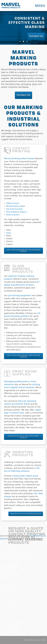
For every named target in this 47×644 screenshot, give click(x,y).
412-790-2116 (12, 564)
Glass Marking (12, 626)
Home (6, 590)
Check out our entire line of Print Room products (23, 437)
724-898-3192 (13, 567)
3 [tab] (27, 42)
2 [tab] (23, 42)
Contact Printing (21, 150)
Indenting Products (23, 454)
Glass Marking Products (23, 269)
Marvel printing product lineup (19, 158)
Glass (9, 233)
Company (8, 595)
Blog (5, 611)
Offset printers (13, 203)
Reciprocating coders (16, 206)
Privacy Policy (10, 606)
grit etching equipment (20, 295)
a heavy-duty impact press (25, 476)
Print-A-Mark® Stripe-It (17, 212)
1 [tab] (20, 42)
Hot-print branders (15, 209)
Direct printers (13, 215)
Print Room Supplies (25, 373)
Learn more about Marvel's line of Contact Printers (23, 251)
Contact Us (8, 601)
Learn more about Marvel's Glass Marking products (24, 356)
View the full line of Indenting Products (26, 514)
